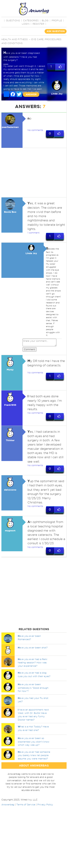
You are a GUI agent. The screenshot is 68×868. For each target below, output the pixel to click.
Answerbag (8, 804)
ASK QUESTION (56, 31)
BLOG (45, 20)
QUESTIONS (13, 20)
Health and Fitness (15, 39)
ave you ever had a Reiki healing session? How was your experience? (33, 662)
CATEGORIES (31, 20)
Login (26, 24)
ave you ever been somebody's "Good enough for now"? (33, 688)
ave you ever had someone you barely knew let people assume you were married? (34, 755)
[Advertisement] (33, 173)
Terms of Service (26, 804)
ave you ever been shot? (33, 648)
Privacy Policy (45, 804)
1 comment (33, 233)
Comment (30, 349)
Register (38, 24)
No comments (35, 130)
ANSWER (31, 94)
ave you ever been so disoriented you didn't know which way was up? (34, 741)
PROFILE (57, 20)
